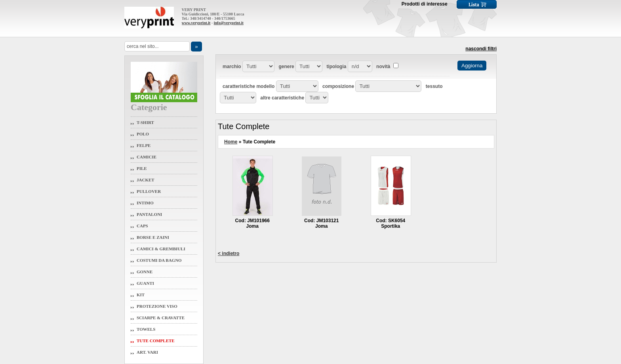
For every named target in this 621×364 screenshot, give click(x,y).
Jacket (146, 180)
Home (231, 142)
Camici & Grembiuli (161, 249)
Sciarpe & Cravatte (161, 318)
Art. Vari (147, 352)
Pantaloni (149, 214)
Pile (142, 168)
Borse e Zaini (153, 237)
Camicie (147, 157)
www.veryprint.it (196, 23)
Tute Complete (156, 341)
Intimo (145, 203)
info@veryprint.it (229, 23)
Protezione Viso (157, 306)
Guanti (145, 283)
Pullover (149, 191)
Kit (141, 295)
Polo (143, 134)
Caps (142, 226)
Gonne (145, 272)
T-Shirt (145, 122)
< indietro (229, 253)
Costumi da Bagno (159, 260)
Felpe (144, 145)
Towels (146, 329)
